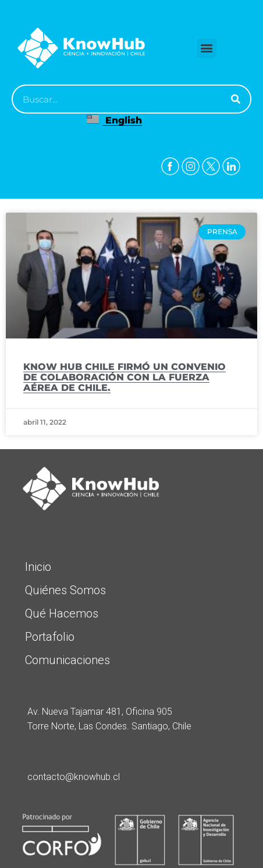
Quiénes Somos (65, 590)
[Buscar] (236, 99)
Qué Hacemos (62, 613)
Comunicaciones (67, 660)
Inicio (38, 567)
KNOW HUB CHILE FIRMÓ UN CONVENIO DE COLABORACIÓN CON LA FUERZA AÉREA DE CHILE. (125, 377)
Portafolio (50, 637)
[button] (207, 48)
